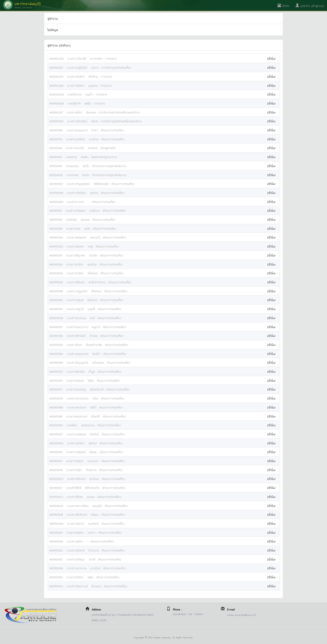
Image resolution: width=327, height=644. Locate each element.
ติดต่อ (283, 6)
